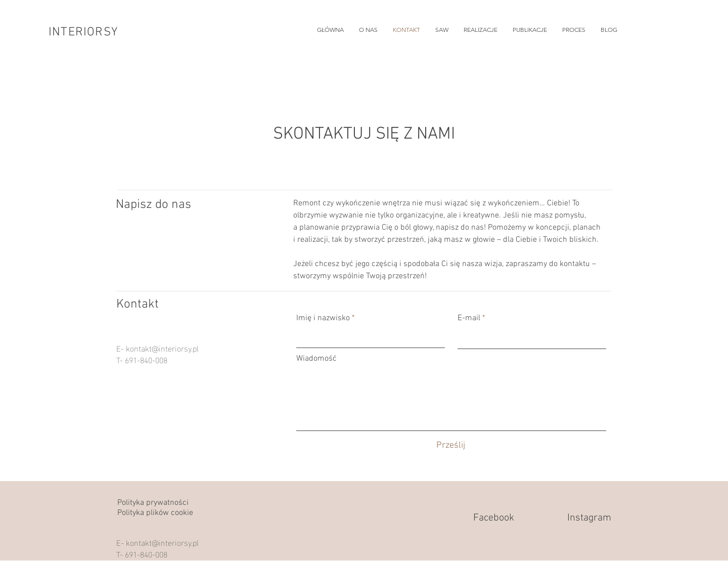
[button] (481, 30)
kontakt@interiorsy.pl (162, 348)
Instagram (589, 518)
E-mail (469, 318)
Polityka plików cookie (155, 513)
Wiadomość (316, 359)
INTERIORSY (83, 32)
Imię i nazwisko (323, 318)
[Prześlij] (450, 445)
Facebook (494, 518)
